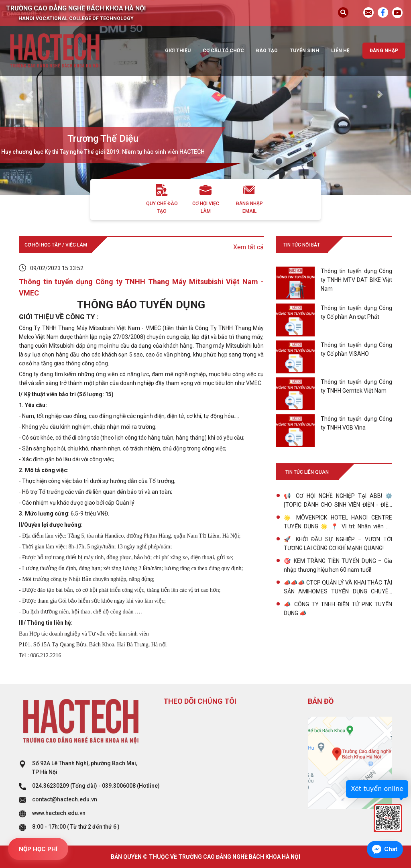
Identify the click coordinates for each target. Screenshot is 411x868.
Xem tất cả (248, 247)
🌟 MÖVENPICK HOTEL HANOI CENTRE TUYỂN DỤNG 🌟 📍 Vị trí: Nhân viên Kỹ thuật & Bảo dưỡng (338, 523)
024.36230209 (51, 786)
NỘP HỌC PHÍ (38, 849)
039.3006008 (119, 786)
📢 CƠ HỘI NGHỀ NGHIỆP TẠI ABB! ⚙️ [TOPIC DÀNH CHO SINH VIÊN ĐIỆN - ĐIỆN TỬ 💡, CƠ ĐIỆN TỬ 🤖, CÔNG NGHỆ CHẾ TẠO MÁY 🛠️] (338, 501)
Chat (391, 849)
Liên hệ (340, 51)
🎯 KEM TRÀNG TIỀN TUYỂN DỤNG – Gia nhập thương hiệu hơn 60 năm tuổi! (338, 565)
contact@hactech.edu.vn (65, 799)
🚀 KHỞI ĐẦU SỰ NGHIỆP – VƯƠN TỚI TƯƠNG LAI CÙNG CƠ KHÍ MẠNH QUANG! (338, 544)
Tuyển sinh (304, 51)
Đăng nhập (384, 51)
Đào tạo (267, 51)
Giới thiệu (178, 51)
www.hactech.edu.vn (59, 813)
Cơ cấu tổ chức (223, 51)
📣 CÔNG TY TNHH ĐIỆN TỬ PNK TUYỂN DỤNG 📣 (338, 609)
